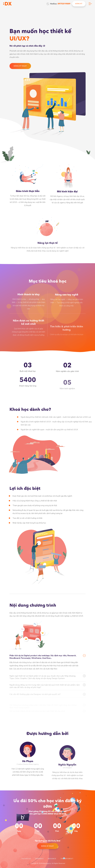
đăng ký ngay (20, 66)
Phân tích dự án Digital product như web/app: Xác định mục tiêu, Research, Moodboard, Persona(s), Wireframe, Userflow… (43, 671)
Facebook (26, 859)
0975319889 (64, 4)
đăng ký (79, 4)
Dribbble (40, 859)
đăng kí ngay (48, 846)
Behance (52, 859)
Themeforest (67, 859)
